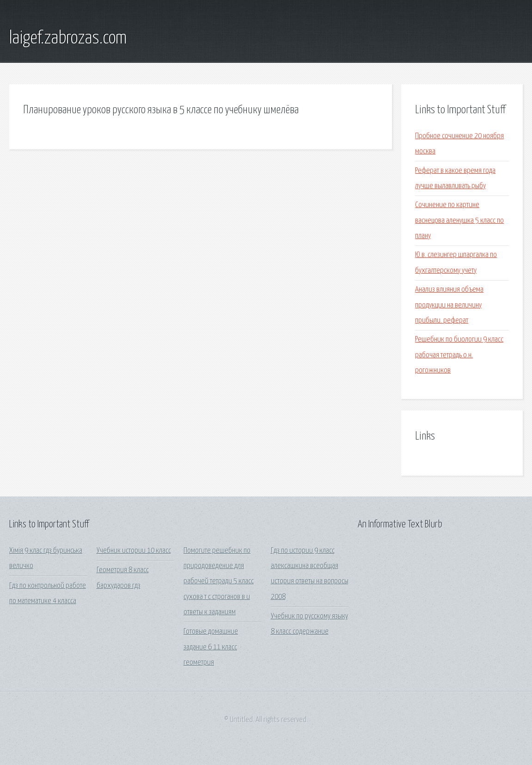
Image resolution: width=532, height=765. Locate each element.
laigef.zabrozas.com (68, 38)
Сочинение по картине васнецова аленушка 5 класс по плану (459, 220)
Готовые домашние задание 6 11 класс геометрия (211, 647)
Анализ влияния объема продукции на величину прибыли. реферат (449, 305)
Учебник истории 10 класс (134, 551)
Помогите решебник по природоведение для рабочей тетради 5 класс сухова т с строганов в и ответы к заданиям (219, 581)
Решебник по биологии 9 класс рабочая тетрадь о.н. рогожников (459, 355)
